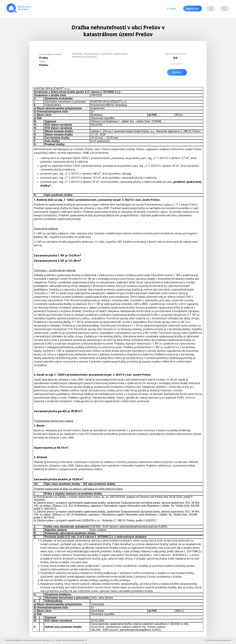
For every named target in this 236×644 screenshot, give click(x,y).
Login (211, 9)
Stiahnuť (177, 72)
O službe (171, 9)
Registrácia (192, 9)
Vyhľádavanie (225, 9)
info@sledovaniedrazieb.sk (74, 640)
